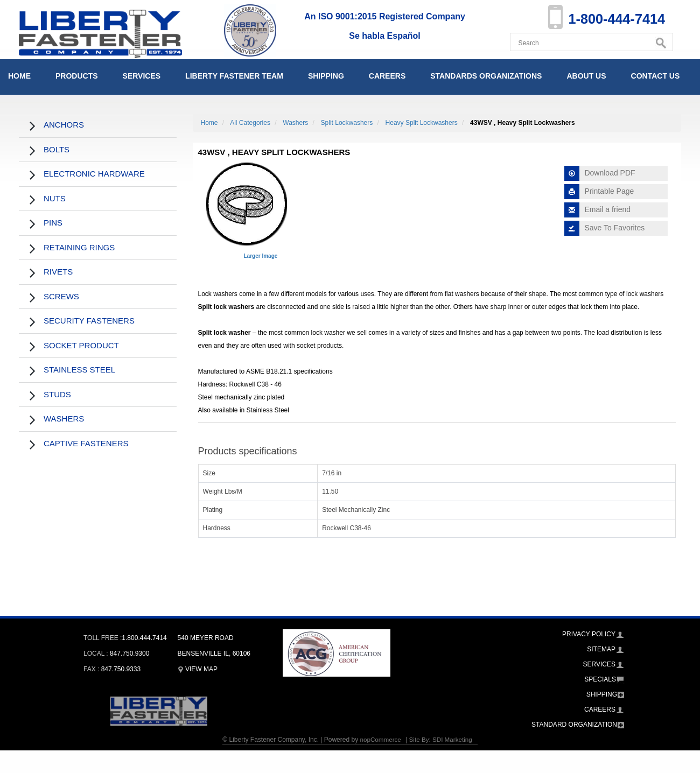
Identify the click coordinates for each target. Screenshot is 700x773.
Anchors (64, 125)
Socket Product (81, 345)
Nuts (55, 198)
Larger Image (261, 256)
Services (142, 76)
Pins (53, 223)
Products (77, 76)
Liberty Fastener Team (234, 76)
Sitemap (601, 649)
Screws (61, 296)
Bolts (57, 149)
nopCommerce (379, 740)
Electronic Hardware (94, 174)
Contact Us (656, 76)
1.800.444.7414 (144, 638)
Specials (600, 679)
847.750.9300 (129, 653)
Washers (64, 419)
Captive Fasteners (86, 443)
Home (19, 76)
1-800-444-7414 (611, 19)
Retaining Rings (79, 247)
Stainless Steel (79, 370)
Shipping (326, 76)
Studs (57, 394)
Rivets (58, 272)
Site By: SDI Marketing (441, 740)
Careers (387, 76)
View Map (198, 669)
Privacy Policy (589, 634)
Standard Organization (574, 725)
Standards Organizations (486, 76)
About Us (586, 76)
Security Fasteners (89, 321)
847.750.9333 (121, 669)
